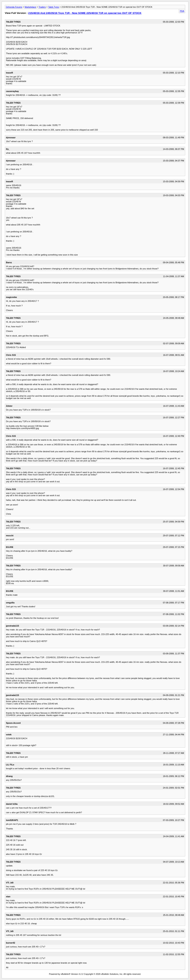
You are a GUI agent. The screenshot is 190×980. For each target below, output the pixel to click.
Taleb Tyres (54, 7)
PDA (182, 11)
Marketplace (30, 7)
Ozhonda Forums (14, 7)
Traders (42, 7)
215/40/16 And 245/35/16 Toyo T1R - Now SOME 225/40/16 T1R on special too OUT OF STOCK (85, 13)
